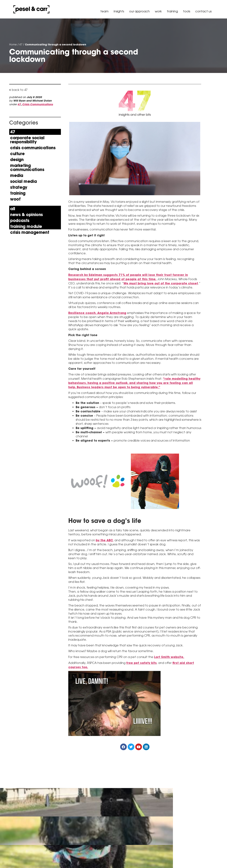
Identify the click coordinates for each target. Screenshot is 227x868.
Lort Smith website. (169, 657)
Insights (119, 11)
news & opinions (26, 215)
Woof (15, 199)
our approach (139, 11)
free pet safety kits (141, 663)
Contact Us (203, 11)
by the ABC (104, 540)
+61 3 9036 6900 (52, 845)
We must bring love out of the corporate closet (161, 283)
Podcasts (20, 221)
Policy (193, 857)
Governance (208, 857)
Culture (17, 154)
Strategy (19, 187)
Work (158, 11)
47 (21, 45)
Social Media (23, 181)
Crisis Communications (38, 104)
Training (172, 11)
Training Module (26, 226)
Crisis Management (30, 232)
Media (17, 175)
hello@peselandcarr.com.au (60, 854)
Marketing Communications (27, 168)
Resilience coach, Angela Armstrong (97, 313)
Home (13, 45)
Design (17, 160)
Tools (187, 11)
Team (104, 11)
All (13, 209)
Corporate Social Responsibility (27, 140)
